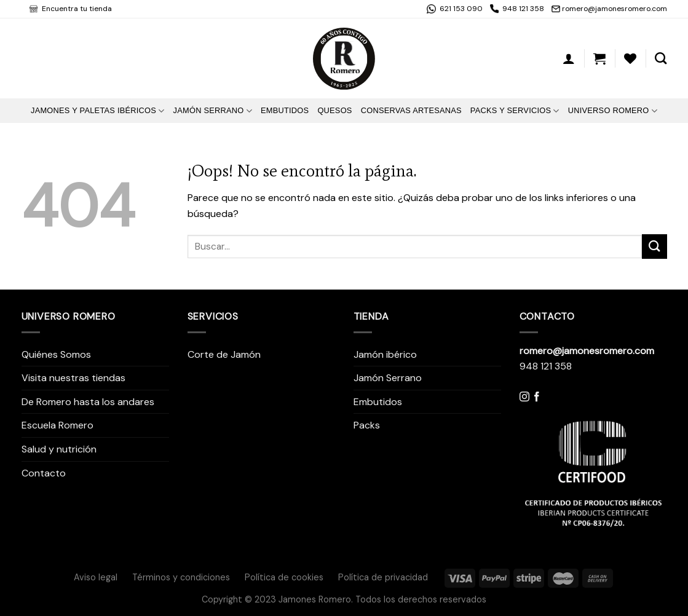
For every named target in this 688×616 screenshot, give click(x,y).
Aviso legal (96, 577)
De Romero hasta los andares (88, 402)
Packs (367, 425)
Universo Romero (613, 111)
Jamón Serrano (213, 111)
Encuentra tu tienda (76, 9)
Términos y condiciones (181, 577)
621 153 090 (460, 9)
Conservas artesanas (411, 110)
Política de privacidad (383, 577)
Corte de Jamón (224, 354)
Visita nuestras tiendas (73, 378)
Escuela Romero (57, 425)
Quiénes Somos (56, 354)
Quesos (334, 110)
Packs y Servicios (515, 111)
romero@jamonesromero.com (615, 9)
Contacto (44, 473)
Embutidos (285, 110)
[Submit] (654, 246)
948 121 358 (523, 9)
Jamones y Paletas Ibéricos (98, 111)
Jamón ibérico (385, 354)
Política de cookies (284, 577)
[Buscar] (661, 58)
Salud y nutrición (59, 449)
